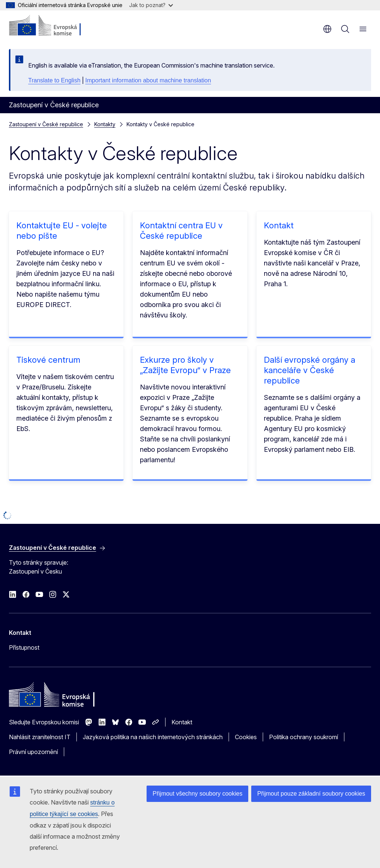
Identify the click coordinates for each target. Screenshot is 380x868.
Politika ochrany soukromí (304, 737)
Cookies (246, 737)
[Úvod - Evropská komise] (54, 26)
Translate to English (54, 80)
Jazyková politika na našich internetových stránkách (153, 737)
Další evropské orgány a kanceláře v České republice (309, 370)
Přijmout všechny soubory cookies (197, 794)
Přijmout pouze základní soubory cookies (311, 794)
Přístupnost (24, 647)
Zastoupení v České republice (46, 124)
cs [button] (327, 29)
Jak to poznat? (151, 5)
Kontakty (105, 124)
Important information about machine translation (148, 80)
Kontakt (279, 225)
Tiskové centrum (48, 360)
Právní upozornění (33, 752)
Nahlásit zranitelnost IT (40, 737)
